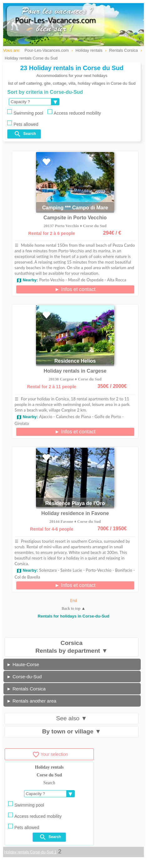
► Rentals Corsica (26, 689)
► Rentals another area (31, 701)
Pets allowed (23, 124)
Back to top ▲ (73, 608)
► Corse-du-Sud (24, 677)
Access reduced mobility (74, 112)
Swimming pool (25, 112)
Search (25, 134)
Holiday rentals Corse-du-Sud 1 (30, 852)
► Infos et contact (75, 289)
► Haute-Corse (23, 664)
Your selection (50, 754)
